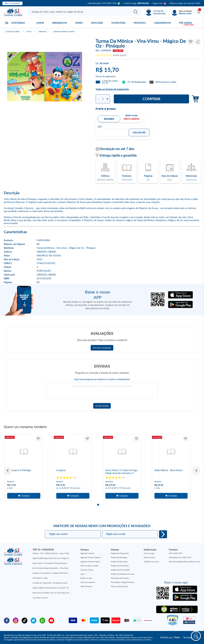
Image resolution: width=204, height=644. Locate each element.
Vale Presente (86, 586)
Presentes (140, 23)
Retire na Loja (86, 578)
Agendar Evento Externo (91, 557)
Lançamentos (162, 23)
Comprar (151, 99)
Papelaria (97, 23)
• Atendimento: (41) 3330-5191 (103, 3)
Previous (8, 470)
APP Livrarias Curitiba (89, 566)
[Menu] (181, 12)
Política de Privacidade (120, 570)
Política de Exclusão (119, 562)
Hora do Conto (87, 570)
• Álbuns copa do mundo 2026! (184, 3)
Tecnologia (118, 23)
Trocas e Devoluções (119, 586)
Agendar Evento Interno (90, 562)
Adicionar (195, 99)
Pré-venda (186, 23)
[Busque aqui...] (79, 12)
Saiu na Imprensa (88, 582)
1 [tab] (98, 505)
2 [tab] (101, 505)
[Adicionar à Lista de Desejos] (191, 42)
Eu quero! (163, 534)
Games (79, 23)
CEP (100, 127)
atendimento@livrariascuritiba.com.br (184, 562)
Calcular (139, 132)
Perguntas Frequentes (120, 553)
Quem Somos (149, 557)
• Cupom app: (136, 3)
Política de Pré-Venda (120, 566)
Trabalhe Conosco (151, 562)
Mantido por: (170, 637)
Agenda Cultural (87, 553)
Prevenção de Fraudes (120, 578)
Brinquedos (60, 23)
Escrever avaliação (102, 348)
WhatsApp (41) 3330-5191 (180, 557)
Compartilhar (198, 42)
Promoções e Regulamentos (122, 582)
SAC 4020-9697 (176, 553)
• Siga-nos (159, 3)
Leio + (83, 574)
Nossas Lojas (149, 553)
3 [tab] (105, 505)
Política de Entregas (119, 557)
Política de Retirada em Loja (122, 574)
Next (196, 470)
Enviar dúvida (102, 406)
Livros (40, 23)
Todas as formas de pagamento (112, 89)
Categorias (18, 23)
